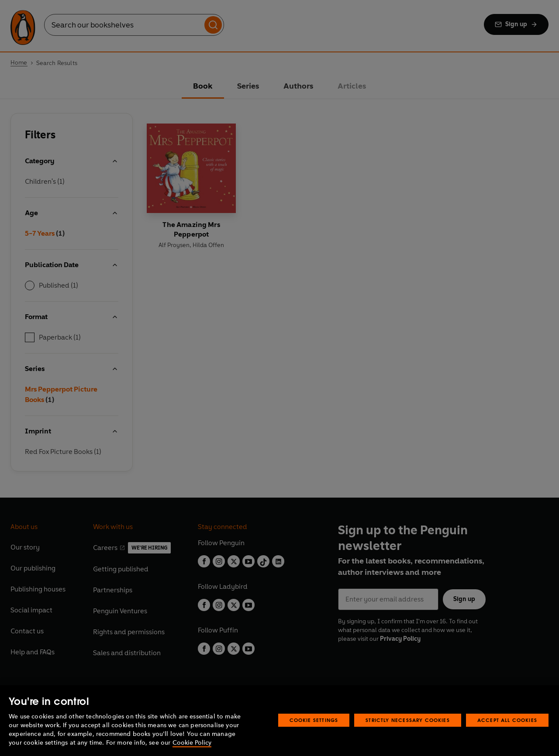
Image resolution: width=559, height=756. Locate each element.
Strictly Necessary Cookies (408, 720)
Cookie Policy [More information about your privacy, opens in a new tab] (192, 743)
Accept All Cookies (507, 720)
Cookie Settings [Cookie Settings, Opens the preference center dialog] (314, 720)
